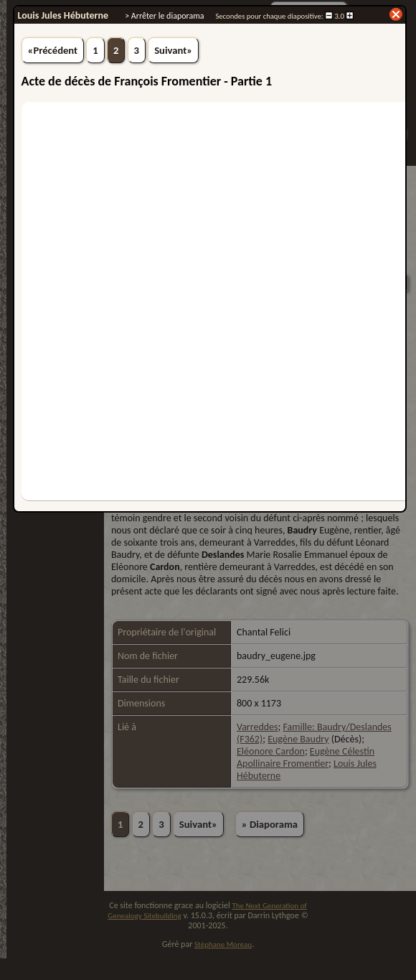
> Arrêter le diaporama (164, 16)
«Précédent (53, 50)
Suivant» (173, 50)
